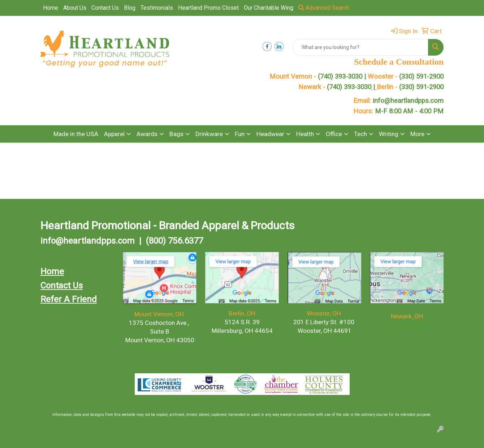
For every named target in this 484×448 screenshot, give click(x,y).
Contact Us (105, 8)
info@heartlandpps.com (408, 101)
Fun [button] (240, 134)
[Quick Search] (360, 47)
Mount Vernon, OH (160, 314)
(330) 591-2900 (421, 77)
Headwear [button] (270, 134)
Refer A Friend (69, 299)
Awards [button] (147, 134)
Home (51, 8)
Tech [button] (360, 134)
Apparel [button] (114, 134)
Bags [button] (176, 134)
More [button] (417, 134)
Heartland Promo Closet (208, 8)
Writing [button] (389, 134)
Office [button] (334, 134)
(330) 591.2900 (241, 339)
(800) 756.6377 (174, 241)
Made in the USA (76, 134)
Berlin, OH (242, 313)
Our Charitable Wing (269, 8)
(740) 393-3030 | (343, 77)
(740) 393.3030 (160, 349)
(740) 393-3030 (352, 87)
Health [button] (305, 134)
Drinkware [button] (209, 134)
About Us (75, 8)
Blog (130, 8)
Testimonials (157, 8)
